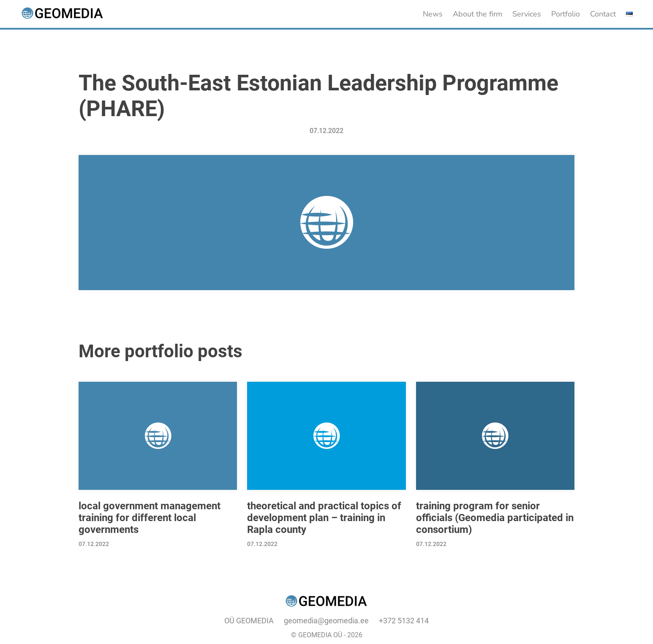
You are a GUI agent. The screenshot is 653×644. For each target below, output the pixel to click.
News (433, 14)
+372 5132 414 (404, 621)
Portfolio (566, 14)
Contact (603, 14)
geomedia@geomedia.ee (326, 621)
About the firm (478, 14)
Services (527, 14)
